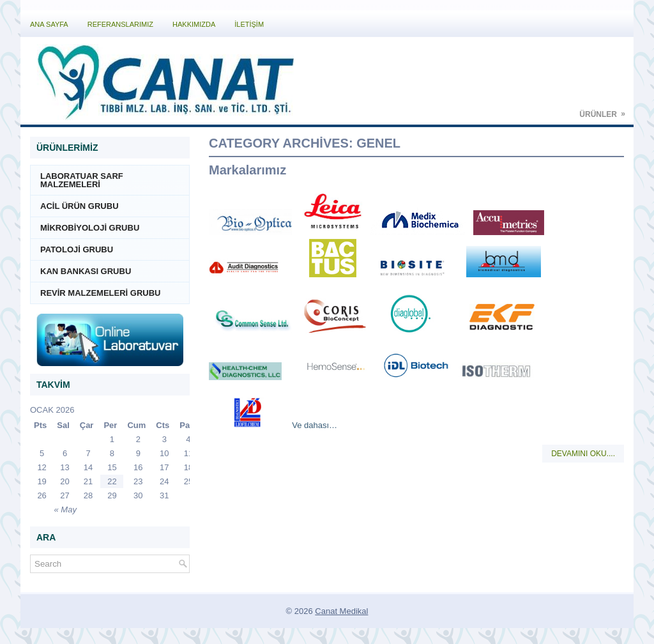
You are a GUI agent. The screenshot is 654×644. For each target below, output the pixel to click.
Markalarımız (247, 170)
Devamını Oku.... (583, 454)
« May (65, 510)
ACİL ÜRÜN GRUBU (80, 206)
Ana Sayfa (49, 24)
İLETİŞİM (249, 24)
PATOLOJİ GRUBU (77, 249)
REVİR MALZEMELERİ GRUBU (101, 293)
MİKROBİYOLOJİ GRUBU (90, 228)
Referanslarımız (120, 24)
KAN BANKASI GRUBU (86, 271)
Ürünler (606, 110)
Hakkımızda (194, 24)
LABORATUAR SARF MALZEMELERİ (82, 180)
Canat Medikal (341, 611)
